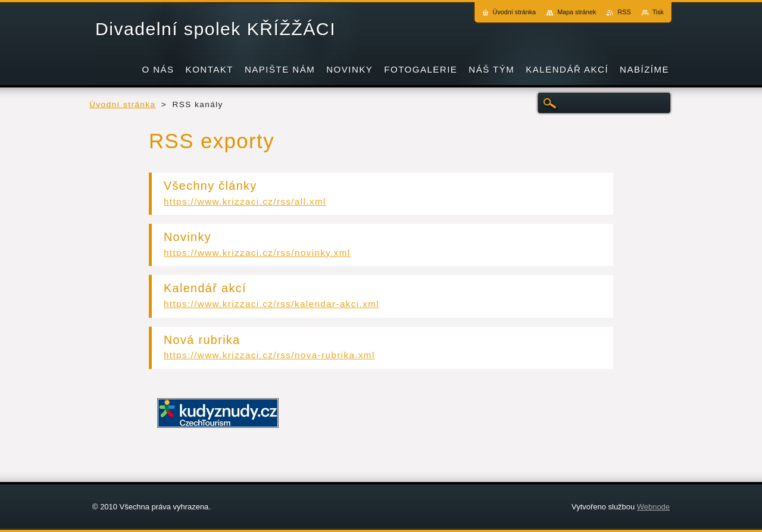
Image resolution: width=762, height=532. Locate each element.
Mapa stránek (577, 12)
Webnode (653, 507)
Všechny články (210, 186)
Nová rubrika (202, 340)
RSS (624, 12)
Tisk (658, 12)
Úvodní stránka (123, 104)
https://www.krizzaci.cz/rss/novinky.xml (257, 253)
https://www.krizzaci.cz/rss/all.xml (245, 201)
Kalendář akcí (205, 288)
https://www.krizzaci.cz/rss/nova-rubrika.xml (269, 355)
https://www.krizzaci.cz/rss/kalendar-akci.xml (271, 304)
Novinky (188, 237)
